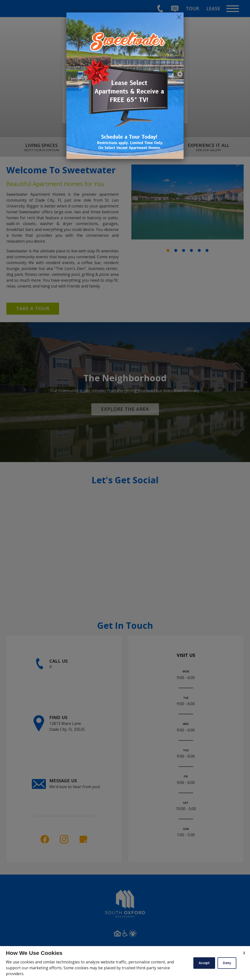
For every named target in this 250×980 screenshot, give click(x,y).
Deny (227, 963)
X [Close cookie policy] (244, 953)
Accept (204, 963)
